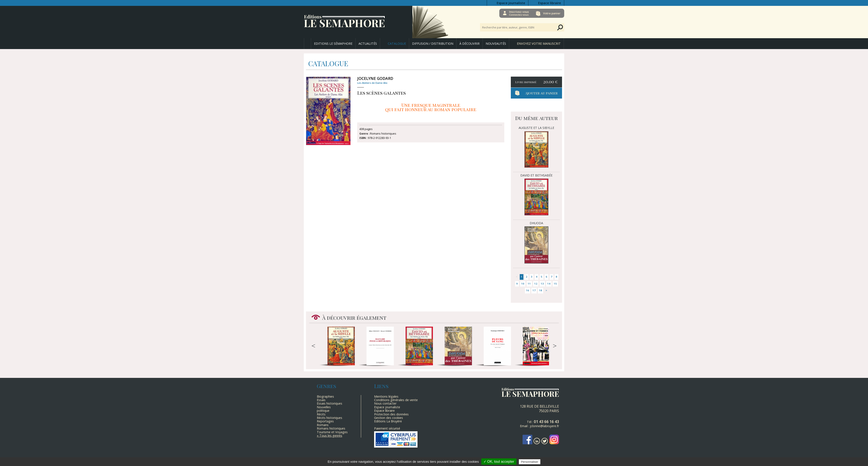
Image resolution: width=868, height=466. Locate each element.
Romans (323, 425)
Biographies (325, 396)
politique (323, 411)
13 (542, 284)
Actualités (368, 44)
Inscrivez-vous (519, 13)
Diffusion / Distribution (433, 44)
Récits (321, 414)
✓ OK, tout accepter (499, 462)
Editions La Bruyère (388, 421)
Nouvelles (324, 407)
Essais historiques (330, 403)
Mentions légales (386, 396)
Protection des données (391, 414)
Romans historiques (331, 428)
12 (536, 284)
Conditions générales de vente (396, 400)
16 (528, 290)
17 (534, 290)
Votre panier (552, 13)
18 (541, 290)
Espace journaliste (511, 3)
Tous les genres (331, 436)
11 (529, 284)
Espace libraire (550, 3)
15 (555, 284)
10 (523, 284)
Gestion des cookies (389, 418)
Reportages (325, 421)
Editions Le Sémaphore (333, 44)
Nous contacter (385, 403)
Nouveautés (496, 44)
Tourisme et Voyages (332, 432)
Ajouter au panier (541, 93)
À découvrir (469, 44)
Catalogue (397, 44)
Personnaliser (530, 462)
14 (549, 284)
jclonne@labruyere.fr (544, 426)
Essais (321, 400)
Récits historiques (330, 418)
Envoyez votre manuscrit (539, 44)
